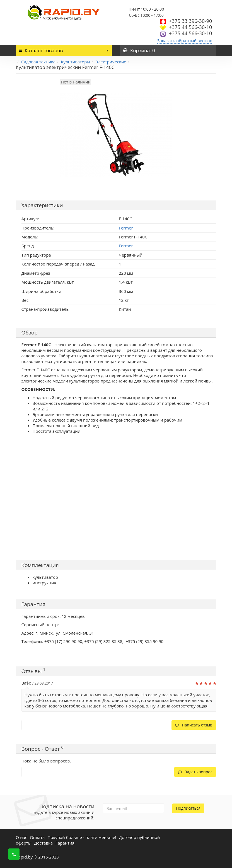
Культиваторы (75, 62)
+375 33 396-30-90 (191, 21)
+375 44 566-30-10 (191, 27)
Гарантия (65, 843)
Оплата (37, 837)
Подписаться (188, 808)
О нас (22, 837)
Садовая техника (38, 62)
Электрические (111, 62)
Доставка (44, 843)
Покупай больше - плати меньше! (82, 837)
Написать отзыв (194, 725)
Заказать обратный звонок (185, 40)
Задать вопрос (195, 772)
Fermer (126, 246)
